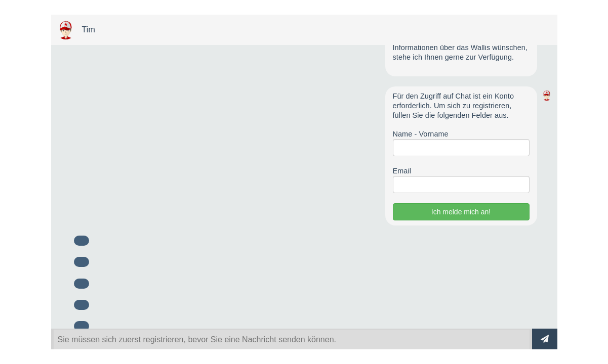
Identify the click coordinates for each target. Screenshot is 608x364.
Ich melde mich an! (461, 212)
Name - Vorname (421, 134)
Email (402, 171)
